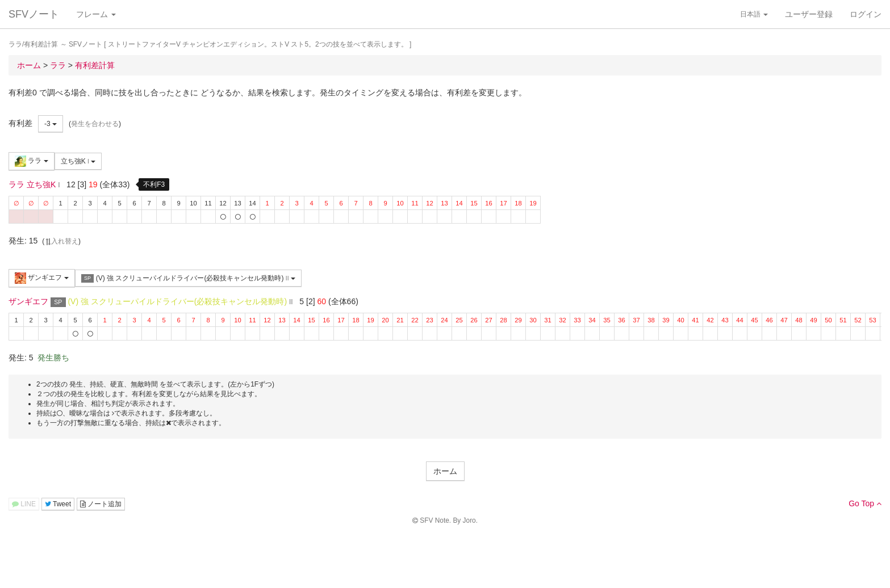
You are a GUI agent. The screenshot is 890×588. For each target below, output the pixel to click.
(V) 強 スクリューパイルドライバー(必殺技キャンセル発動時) (188, 278)
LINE (24, 504)
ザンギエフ (42, 278)
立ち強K (78, 161)
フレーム (96, 14)
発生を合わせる (95, 124)
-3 (51, 124)
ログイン (866, 14)
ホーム (445, 471)
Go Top (865, 503)
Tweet (58, 504)
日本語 (754, 14)
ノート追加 (101, 504)
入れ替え (61, 241)
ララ (32, 161)
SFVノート (34, 14)
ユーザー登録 (809, 14)
